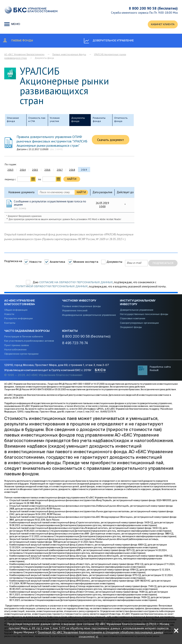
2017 (60, 170)
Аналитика (57, 263)
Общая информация (16, 312)
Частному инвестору (79, 302)
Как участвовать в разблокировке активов (29, 343)
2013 (10, 170)
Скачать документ (111, 140)
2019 (84, 170)
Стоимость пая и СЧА (37, 120)
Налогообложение (15, 351)
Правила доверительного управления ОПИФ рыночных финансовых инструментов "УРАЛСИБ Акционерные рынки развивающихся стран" (52, 142)
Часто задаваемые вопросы (27, 333)
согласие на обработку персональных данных (76, 283)
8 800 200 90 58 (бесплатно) (153, 8)
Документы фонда (78, 120)
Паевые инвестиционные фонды (69, 55)
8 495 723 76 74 (75, 345)
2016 (47, 170)
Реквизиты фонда (99, 120)
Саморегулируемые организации (139, 325)
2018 (72, 170)
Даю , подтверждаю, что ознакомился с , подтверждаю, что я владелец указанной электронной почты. (91, 285)
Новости (35, 263)
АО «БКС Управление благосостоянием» (24, 55)
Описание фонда (13, 120)
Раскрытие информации (18, 320)
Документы (114, 263)
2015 (35, 170)
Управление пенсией (75, 312)
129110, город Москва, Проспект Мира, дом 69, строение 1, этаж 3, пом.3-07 (57, 369)
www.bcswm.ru (61, 413)
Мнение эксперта (86, 263)
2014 (23, 170)
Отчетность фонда (121, 120)
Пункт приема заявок (17, 347)
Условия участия (55, 120)
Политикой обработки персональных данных (52, 287)
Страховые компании (133, 320)
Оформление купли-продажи (21, 356)
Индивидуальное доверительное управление (89, 317)
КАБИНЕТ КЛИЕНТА (162, 25)
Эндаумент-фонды (131, 329)
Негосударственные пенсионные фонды (144, 316)
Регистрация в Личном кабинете (24, 338)
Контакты (10, 325)
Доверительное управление (137, 312)
